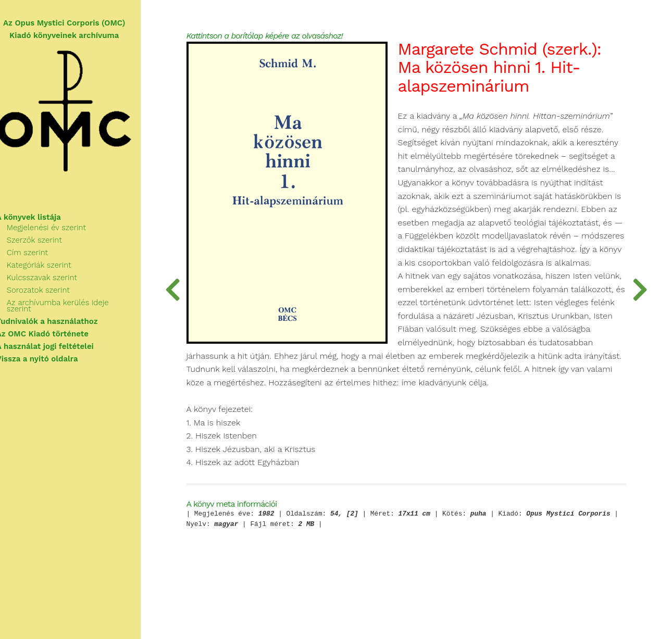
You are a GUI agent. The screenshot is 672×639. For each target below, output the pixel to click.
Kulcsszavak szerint (54, 281)
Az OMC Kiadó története (54, 331)
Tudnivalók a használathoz (59, 318)
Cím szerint (39, 256)
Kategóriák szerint (51, 268)
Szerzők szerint (46, 243)
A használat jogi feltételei (57, 343)
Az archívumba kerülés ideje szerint (83, 306)
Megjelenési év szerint (58, 231)
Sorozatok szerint (50, 293)
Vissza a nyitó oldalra (49, 356)
